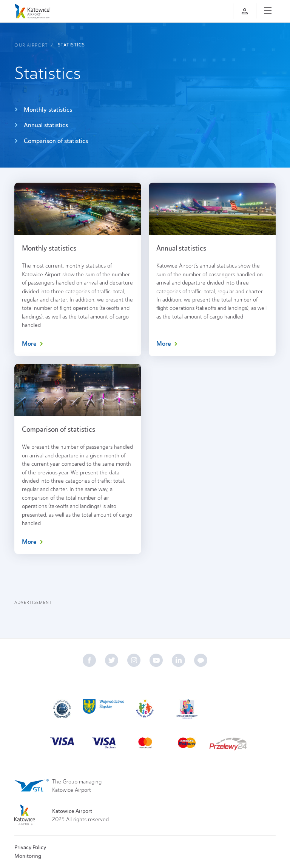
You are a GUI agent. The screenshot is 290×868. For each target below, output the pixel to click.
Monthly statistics (43, 110)
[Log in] (245, 11)
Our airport (31, 45)
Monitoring (28, 856)
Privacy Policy (30, 847)
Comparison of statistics (51, 141)
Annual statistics (41, 125)
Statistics (72, 45)
